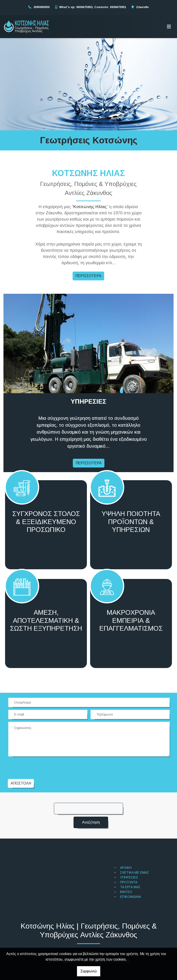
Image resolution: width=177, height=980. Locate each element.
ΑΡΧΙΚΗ (126, 850)
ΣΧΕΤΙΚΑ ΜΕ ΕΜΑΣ (134, 854)
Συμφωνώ (89, 971)
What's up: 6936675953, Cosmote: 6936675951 (93, 7)
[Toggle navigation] (169, 27)
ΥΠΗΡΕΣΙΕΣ (129, 859)
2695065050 (41, 7)
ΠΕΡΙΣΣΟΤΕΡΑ (88, 276)
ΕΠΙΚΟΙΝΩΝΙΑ (131, 879)
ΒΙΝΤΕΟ (126, 874)
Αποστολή (21, 765)
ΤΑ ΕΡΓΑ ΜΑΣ (130, 869)
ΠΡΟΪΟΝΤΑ (129, 864)
